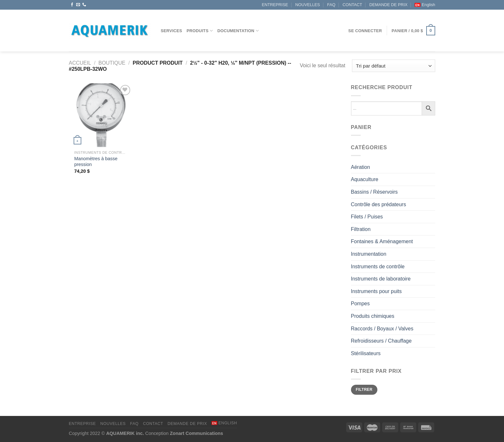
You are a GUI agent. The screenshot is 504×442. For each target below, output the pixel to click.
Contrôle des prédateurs (379, 204)
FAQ (331, 5)
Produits (200, 31)
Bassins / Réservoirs (374, 192)
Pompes (360, 304)
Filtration (361, 229)
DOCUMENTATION (238, 31)
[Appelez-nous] (84, 5)
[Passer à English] (425, 5)
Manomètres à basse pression (96, 162)
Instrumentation (369, 254)
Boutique (112, 63)
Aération (361, 167)
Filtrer (364, 390)
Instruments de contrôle (378, 267)
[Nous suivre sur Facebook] (72, 5)
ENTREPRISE (275, 5)
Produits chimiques (373, 316)
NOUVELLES (308, 5)
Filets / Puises (367, 217)
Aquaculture (365, 179)
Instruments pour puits (376, 291)
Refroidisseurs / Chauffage (381, 341)
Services (171, 31)
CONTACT (352, 5)
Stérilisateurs (366, 353)
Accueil (80, 63)
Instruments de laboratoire (381, 279)
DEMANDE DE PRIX (388, 5)
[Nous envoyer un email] (78, 5)
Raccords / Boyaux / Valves (382, 329)
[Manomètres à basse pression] (100, 115)
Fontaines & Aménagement (382, 241)
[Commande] (394, 66)
